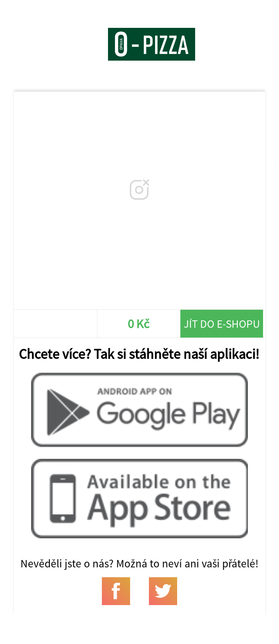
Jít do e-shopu (222, 324)
